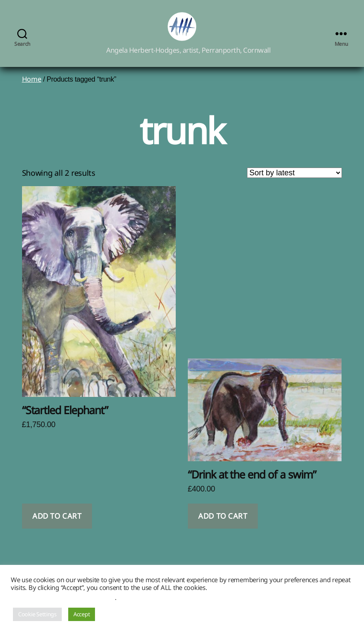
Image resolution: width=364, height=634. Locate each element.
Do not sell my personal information (63, 597)
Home (32, 89)
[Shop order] (294, 183)
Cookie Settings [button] (37, 614)
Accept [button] (82, 614)
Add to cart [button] (57, 526)
